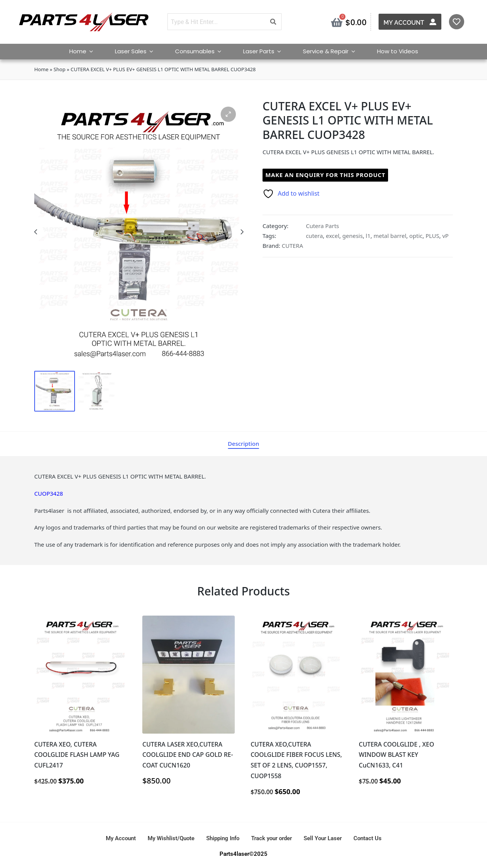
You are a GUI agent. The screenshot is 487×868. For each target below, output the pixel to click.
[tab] (243, 444)
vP (445, 236)
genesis (353, 236)
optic (416, 236)
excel (332, 236)
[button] (228, 114)
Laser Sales (137, 51)
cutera (314, 236)
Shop (60, 69)
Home (84, 51)
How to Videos (398, 51)
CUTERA (292, 246)
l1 (368, 236)
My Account (405, 23)
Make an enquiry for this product (325, 175)
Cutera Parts (322, 226)
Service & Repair (332, 51)
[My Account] (433, 22)
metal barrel (390, 236)
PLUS (432, 236)
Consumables (201, 51)
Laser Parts (265, 51)
